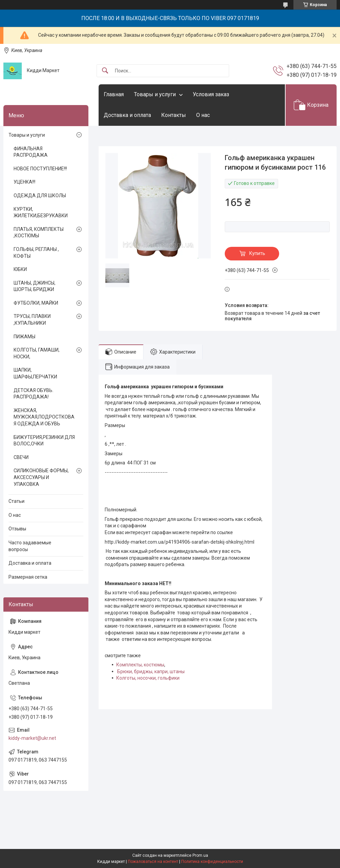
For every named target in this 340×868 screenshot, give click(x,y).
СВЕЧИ (21, 457)
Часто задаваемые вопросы (30, 546)
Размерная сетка (28, 577)
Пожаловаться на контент (153, 862)
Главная (114, 94)
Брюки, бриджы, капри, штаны (151, 671)
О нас (203, 115)
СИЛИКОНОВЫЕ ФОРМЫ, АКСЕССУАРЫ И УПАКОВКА (41, 477)
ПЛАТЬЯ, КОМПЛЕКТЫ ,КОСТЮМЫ (39, 233)
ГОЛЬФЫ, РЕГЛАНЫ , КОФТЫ (36, 253)
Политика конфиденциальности (212, 862)
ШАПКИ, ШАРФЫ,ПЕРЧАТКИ (35, 373)
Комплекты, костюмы (140, 665)
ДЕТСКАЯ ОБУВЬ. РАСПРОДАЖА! (33, 394)
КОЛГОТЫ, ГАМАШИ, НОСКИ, (37, 353)
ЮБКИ (20, 269)
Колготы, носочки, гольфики (148, 678)
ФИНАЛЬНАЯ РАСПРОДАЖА (31, 152)
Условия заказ (211, 94)
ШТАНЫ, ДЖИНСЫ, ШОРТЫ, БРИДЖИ (35, 286)
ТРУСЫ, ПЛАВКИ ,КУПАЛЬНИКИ (32, 320)
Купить (257, 253)
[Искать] (105, 71)
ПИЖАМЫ (24, 337)
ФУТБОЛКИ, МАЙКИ (36, 303)
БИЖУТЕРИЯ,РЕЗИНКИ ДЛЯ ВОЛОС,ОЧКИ (44, 441)
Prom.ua (200, 855)
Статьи (16, 501)
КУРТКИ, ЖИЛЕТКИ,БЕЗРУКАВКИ (41, 212)
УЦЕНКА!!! (24, 182)
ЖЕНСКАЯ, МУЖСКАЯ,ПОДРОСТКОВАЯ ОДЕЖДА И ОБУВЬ (44, 417)
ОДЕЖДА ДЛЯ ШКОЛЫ (40, 195)
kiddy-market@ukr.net (32, 738)
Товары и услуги (155, 94)
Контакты (174, 115)
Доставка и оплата (127, 115)
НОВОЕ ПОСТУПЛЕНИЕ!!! (40, 169)
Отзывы (17, 529)
